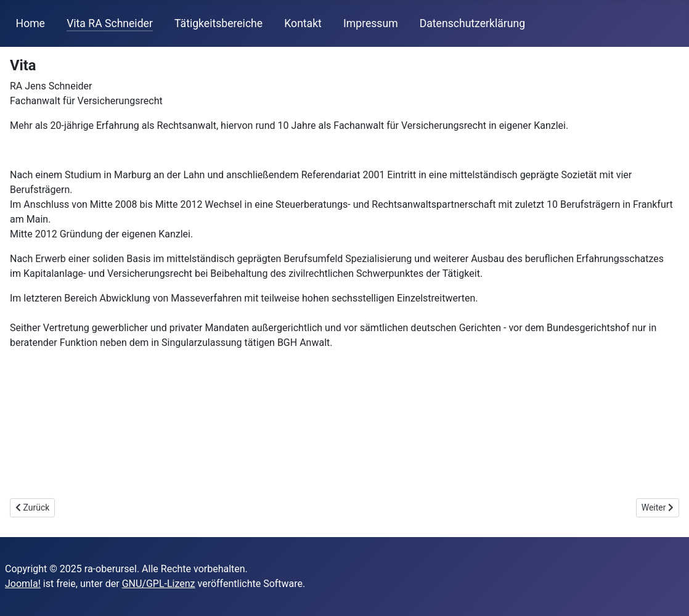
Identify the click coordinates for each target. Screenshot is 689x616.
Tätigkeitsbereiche (218, 23)
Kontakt (303, 23)
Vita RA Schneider (110, 23)
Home (31, 23)
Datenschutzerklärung (472, 23)
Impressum (371, 23)
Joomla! (23, 584)
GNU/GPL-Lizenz (159, 584)
